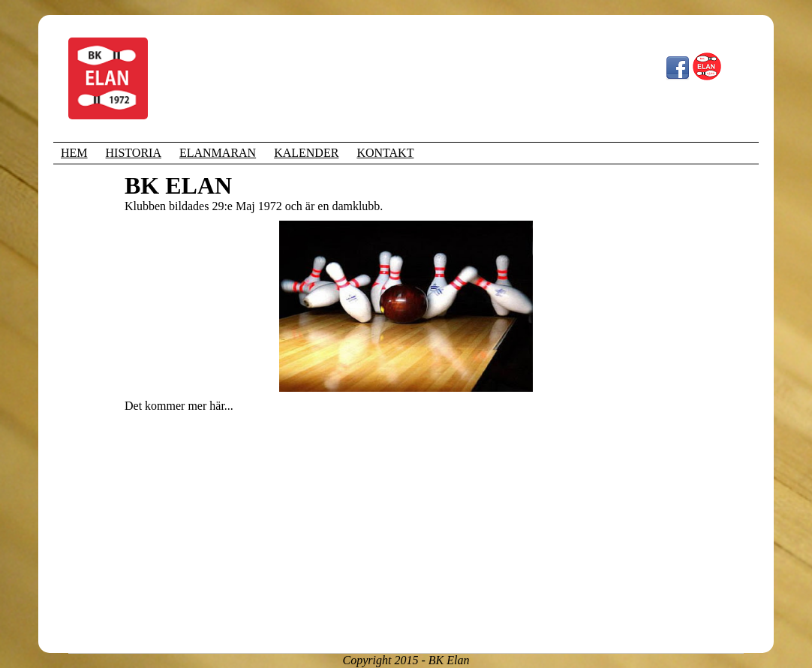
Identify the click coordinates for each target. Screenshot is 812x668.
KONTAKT (385, 153)
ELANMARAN (218, 153)
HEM (74, 153)
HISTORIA (134, 153)
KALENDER (306, 153)
